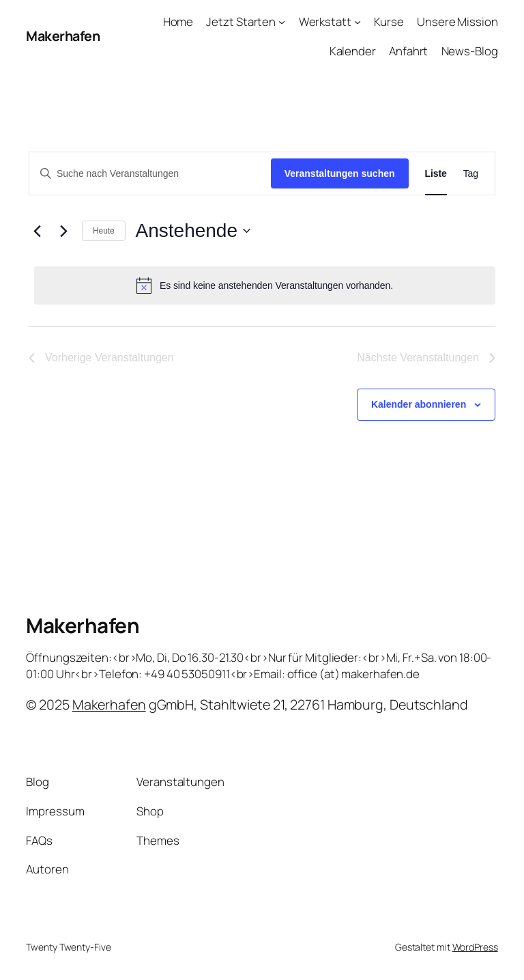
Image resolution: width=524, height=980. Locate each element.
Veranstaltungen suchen (340, 173)
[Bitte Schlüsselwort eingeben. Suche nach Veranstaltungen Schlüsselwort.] (150, 174)
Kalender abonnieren (419, 404)
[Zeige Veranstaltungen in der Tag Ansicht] (471, 174)
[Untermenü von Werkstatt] (358, 22)
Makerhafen (63, 36)
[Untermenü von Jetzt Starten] (282, 22)
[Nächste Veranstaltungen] (63, 231)
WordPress (475, 947)
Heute (104, 231)
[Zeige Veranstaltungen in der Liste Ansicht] (436, 174)
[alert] (265, 285)
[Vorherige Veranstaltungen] (37, 231)
